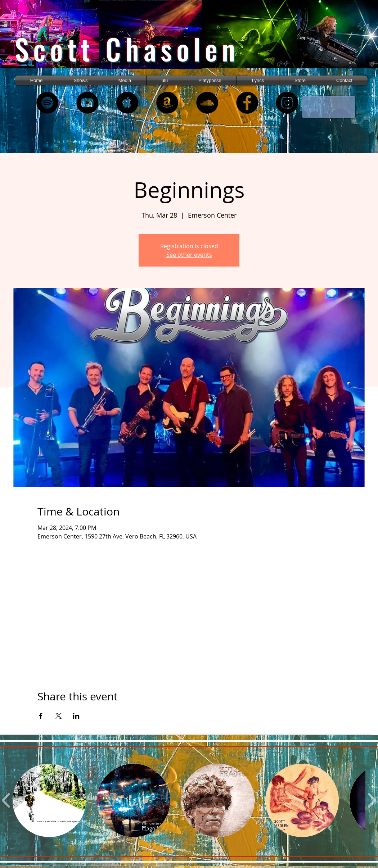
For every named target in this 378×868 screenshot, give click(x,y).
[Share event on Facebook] (41, 716)
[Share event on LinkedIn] (76, 716)
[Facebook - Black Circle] (247, 103)
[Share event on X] (58, 716)
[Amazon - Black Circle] (167, 103)
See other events (189, 255)
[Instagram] (287, 103)
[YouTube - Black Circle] (87, 103)
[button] (125, 80)
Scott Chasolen (127, 49)
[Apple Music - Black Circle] (127, 103)
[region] (57, 40)
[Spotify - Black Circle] (47, 103)
